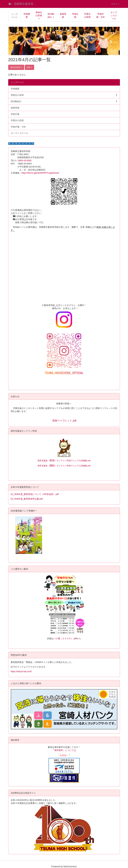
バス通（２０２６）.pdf (65, 638)
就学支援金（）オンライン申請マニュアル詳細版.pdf (64, 461)
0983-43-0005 (26, 161)
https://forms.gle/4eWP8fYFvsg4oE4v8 (40, 173)
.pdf (89, 466)
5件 (29, 67)
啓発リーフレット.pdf (64, 421)
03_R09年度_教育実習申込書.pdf (27, 499)
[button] (39, 15)
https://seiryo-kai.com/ (21, 671)
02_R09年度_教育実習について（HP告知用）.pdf (35, 494)
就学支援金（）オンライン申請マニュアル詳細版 (62, 466)
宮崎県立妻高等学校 (26, 4)
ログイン (116, 4)
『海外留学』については (64, 750)
